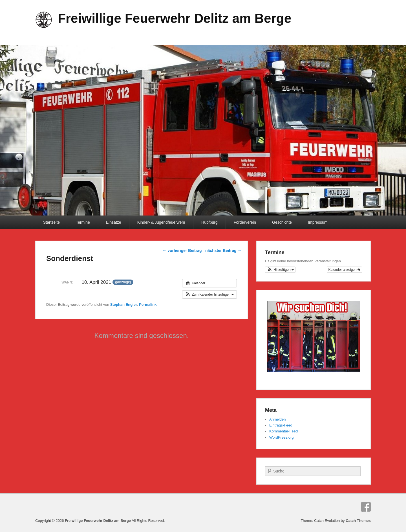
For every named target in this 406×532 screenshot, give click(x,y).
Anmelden (278, 419)
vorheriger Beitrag (182, 250)
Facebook (366, 507)
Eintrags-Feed (281, 425)
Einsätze (114, 222)
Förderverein (245, 222)
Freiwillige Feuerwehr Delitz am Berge (175, 18)
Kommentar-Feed (283, 431)
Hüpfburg (209, 222)
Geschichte (282, 222)
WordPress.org (281, 437)
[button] (209, 294)
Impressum (318, 222)
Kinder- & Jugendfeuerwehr (161, 222)
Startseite (51, 222)
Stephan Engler (124, 305)
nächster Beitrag (223, 250)
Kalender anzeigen (344, 270)
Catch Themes (358, 521)
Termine (83, 222)
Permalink (148, 305)
